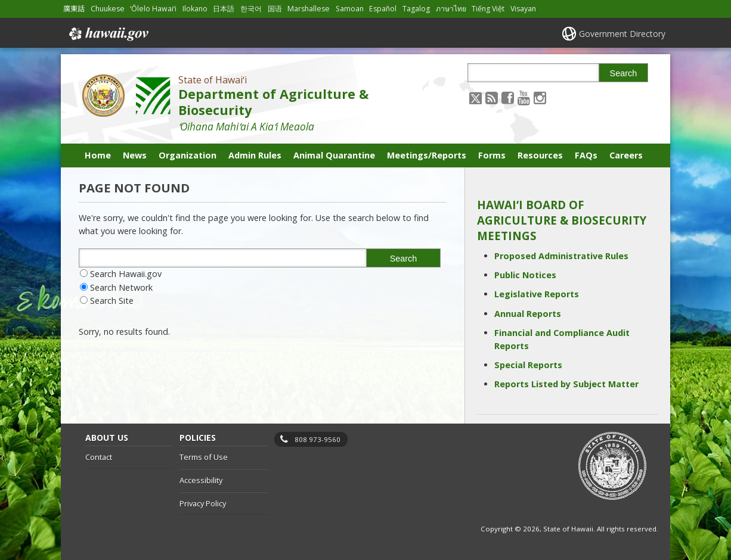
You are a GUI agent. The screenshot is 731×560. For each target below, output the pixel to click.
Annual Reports (528, 314)
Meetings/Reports (427, 155)
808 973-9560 (318, 439)
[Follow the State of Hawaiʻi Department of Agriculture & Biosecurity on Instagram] (540, 97)
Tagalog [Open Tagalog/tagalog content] (416, 9)
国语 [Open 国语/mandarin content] (275, 9)
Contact (99, 457)
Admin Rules (255, 155)
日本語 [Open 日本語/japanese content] (224, 9)
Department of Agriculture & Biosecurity (273, 102)
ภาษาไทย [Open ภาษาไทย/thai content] (451, 9)
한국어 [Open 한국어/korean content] (251, 9)
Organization (188, 155)
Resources (540, 155)
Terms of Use (204, 457)
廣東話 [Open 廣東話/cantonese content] (74, 9)
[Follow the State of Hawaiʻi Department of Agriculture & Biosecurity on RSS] (492, 97)
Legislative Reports (537, 294)
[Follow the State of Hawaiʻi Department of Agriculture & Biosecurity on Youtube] (524, 97)
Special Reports (528, 365)
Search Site (112, 301)
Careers (626, 155)
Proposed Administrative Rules (561, 256)
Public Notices (525, 275)
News (135, 155)
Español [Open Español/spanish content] (383, 9)
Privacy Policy (203, 503)
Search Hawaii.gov (126, 274)
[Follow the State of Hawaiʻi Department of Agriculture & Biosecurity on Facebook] (508, 97)
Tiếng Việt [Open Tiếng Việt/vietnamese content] (488, 9)
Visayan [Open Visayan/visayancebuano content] (523, 9)
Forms (492, 155)
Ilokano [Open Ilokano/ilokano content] (195, 9)
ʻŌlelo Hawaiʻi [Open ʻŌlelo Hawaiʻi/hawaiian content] (153, 9)
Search (624, 73)
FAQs (586, 155)
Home (98, 155)
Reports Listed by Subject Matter (566, 384)
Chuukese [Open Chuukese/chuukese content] (108, 9)
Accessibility (201, 480)
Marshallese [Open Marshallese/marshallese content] (309, 9)
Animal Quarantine (334, 155)
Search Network (121, 287)
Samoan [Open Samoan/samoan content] (350, 9)
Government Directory (622, 34)
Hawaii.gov (108, 34)
